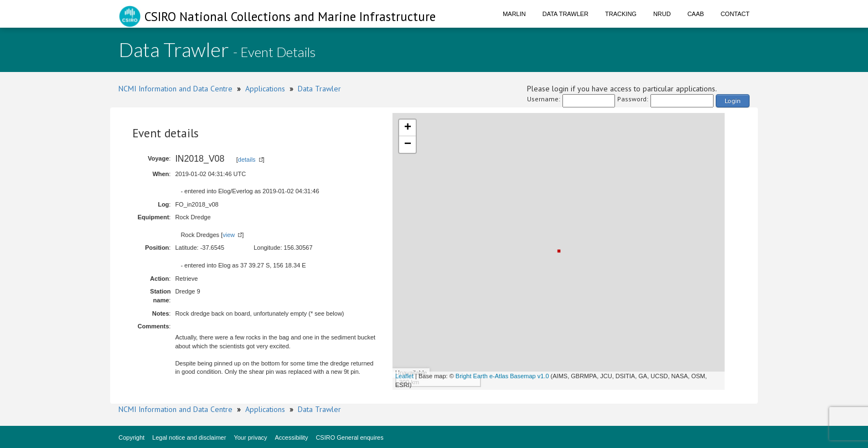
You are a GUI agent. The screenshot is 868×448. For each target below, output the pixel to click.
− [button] (408, 145)
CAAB (696, 14)
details (247, 159)
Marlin (514, 14)
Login (733, 101)
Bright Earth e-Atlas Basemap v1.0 (502, 376)
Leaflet (404, 376)
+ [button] (408, 128)
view (229, 235)
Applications (265, 89)
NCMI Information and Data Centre (175, 89)
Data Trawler (565, 14)
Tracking (621, 14)
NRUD (662, 14)
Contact (735, 14)
